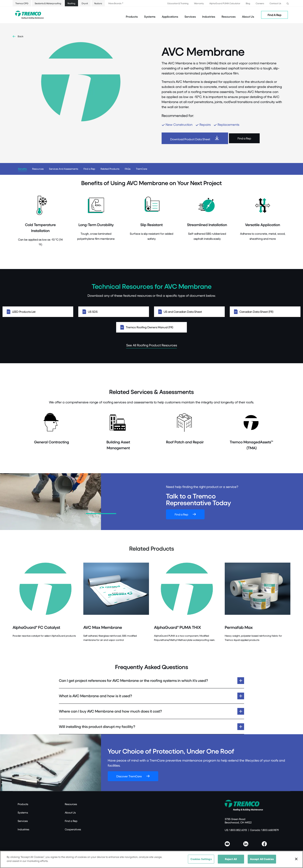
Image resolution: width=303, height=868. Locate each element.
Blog (248, 3)
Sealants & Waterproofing (48, 3)
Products (132, 17)
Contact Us (275, 3)
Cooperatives (73, 829)
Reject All (231, 859)
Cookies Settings (201, 859)
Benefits (22, 169)
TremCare (142, 169)
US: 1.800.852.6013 (236, 830)
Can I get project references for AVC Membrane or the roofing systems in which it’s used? (133, 680)
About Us (248, 17)
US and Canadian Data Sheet (189, 312)
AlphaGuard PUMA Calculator (225, 3)
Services (23, 821)
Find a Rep (244, 138)
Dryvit (85, 3)
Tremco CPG (22, 3)
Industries (23, 829)
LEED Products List (38, 312)
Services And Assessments (64, 169)
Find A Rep (274, 15)
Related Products (110, 169)
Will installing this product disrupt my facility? (97, 727)
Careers (260, 3)
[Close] (296, 859)
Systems (23, 812)
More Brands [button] (115, 3)
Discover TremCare (129, 776)
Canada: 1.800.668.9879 (264, 830)
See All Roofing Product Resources (152, 345)
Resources (229, 17)
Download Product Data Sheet (190, 139)
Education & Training (178, 3)
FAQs (128, 169)
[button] (288, 3)
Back (21, 36)
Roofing (71, 3)
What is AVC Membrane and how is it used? (95, 696)
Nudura (98, 3)
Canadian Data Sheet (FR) (265, 312)
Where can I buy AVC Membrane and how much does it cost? (110, 711)
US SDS (114, 312)
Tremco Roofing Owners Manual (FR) (151, 327)
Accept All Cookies (262, 859)
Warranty (199, 3)
